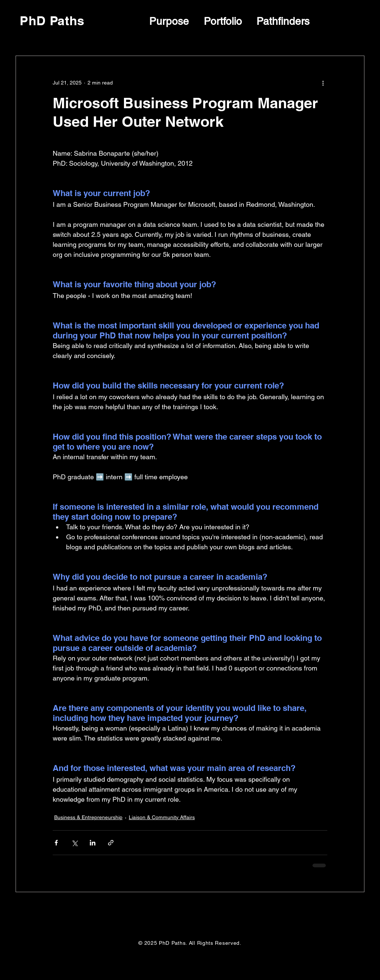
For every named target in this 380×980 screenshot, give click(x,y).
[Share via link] (111, 843)
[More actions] (323, 83)
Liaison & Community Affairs (162, 817)
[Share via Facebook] (56, 843)
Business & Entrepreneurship (88, 817)
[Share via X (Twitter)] (74, 843)
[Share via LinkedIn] (93, 843)
